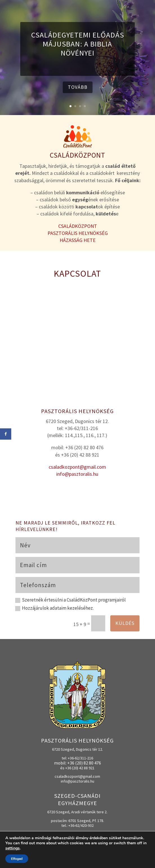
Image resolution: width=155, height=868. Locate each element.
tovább (78, 87)
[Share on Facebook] (6, 434)
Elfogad (17, 859)
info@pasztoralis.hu (77, 474)
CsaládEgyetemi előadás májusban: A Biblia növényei (78, 44)
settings (13, 848)
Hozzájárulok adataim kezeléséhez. (54, 608)
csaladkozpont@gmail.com (77, 467)
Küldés (125, 623)
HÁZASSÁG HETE (78, 240)
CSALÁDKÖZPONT (78, 226)
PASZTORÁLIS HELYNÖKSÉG (78, 233)
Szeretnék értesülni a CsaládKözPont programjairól (70, 600)
